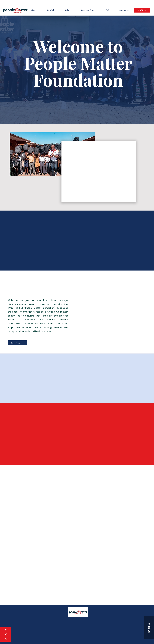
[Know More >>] (17, 343)
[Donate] (142, 10)
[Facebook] (6, 630)
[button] (149, 628)
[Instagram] (6, 634)
